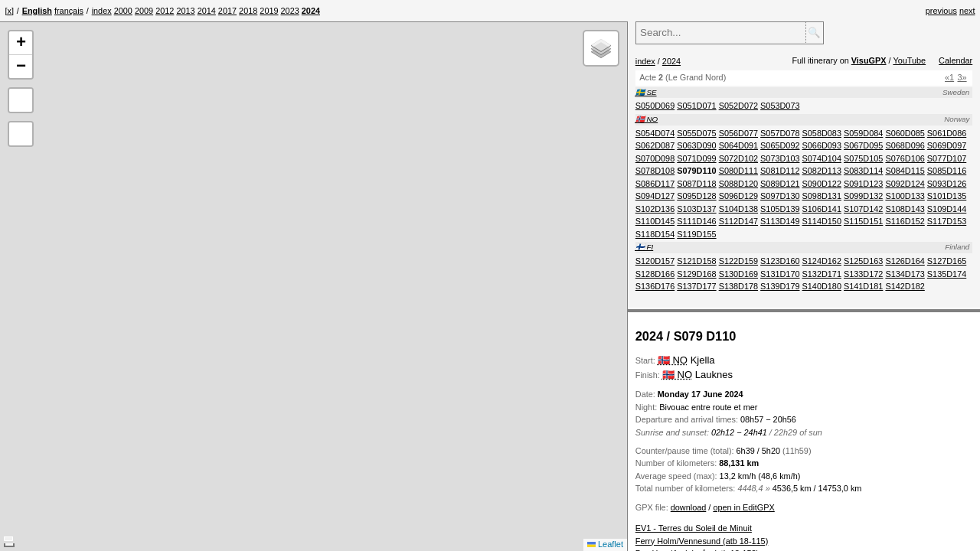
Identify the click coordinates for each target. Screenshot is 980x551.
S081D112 (780, 171)
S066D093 (822, 145)
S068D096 (905, 145)
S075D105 (863, 158)
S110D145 (655, 221)
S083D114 (863, 171)
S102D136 (655, 209)
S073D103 (780, 158)
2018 (248, 11)
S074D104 (822, 158)
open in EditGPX (743, 507)
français (69, 11)
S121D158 (696, 261)
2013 (185, 11)
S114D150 (822, 221)
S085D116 (947, 171)
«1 (949, 77)
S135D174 (947, 274)
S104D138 (738, 209)
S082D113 (822, 171)
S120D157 (655, 261)
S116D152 (905, 221)
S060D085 (905, 133)
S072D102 (738, 158)
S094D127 (655, 196)
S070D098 (655, 158)
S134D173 (905, 274)
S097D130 (780, 196)
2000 (123, 11)
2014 (207, 11)
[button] (21, 43)
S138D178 (738, 286)
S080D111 (738, 171)
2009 (144, 11)
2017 (227, 11)
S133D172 (863, 274)
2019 (269, 11)
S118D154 (655, 234)
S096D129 (738, 196)
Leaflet (605, 544)
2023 (290, 11)
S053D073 (780, 106)
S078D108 (655, 171)
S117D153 (947, 221)
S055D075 (696, 133)
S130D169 (738, 274)
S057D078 (780, 133)
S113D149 (780, 221)
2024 (671, 61)
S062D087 (655, 145)
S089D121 (780, 184)
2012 (165, 11)
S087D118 (696, 184)
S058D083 (822, 133)
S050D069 (655, 106)
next (967, 11)
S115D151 (863, 221)
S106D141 (822, 209)
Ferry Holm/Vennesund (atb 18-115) (702, 541)
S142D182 (905, 286)
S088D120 (738, 184)
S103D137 (696, 209)
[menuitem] (102, 11)
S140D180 (822, 286)
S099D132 (863, 196)
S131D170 (780, 274)
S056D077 (738, 133)
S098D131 (822, 196)
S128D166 (655, 274)
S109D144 (947, 209)
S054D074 (655, 133)
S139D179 (780, 286)
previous (941, 11)
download (689, 507)
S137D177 (696, 286)
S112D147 (738, 221)
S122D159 (738, 261)
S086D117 (655, 184)
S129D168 (696, 274)
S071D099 (696, 158)
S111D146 (696, 221)
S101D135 (947, 196)
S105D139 (780, 209)
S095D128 (696, 196)
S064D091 (738, 145)
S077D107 (947, 158)
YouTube (909, 60)
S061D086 (947, 133)
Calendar (955, 60)
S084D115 (905, 171)
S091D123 (863, 184)
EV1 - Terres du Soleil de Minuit (694, 528)
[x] (10, 11)
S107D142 (863, 209)
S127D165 (947, 261)
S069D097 (947, 145)
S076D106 (905, 158)
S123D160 (780, 261)
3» (962, 77)
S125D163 (863, 261)
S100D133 (905, 196)
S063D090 (696, 145)
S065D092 (780, 145)
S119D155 (696, 234)
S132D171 (822, 274)
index (102, 11)
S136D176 (655, 286)
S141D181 (863, 286)
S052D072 (738, 106)
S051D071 (696, 106)
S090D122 (822, 184)
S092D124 (905, 184)
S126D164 (905, 261)
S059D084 (863, 133)
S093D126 (947, 184)
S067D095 (863, 145)
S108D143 (905, 209)
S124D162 (822, 261)
